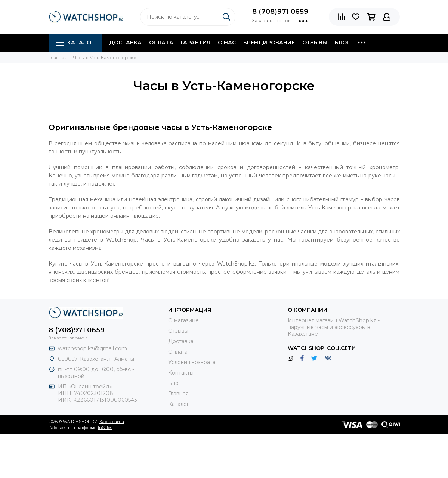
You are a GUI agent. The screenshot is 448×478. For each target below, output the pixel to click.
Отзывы (315, 43)
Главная (178, 394)
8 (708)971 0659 (280, 12)
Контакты (181, 373)
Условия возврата (192, 362)
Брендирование (269, 43)
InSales (105, 428)
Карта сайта (112, 422)
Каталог (75, 43)
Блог (342, 43)
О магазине (183, 320)
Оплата (161, 43)
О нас (227, 43)
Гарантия (196, 43)
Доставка (125, 43)
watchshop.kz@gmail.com (92, 348)
